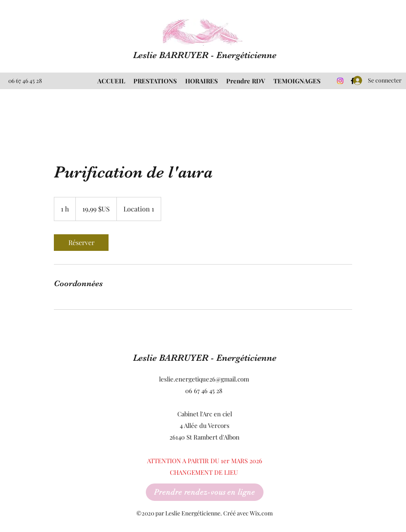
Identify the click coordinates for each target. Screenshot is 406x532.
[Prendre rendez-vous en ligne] (205, 492)
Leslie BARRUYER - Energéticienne (205, 55)
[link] (81, 243)
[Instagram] (340, 81)
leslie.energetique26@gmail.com (204, 379)
